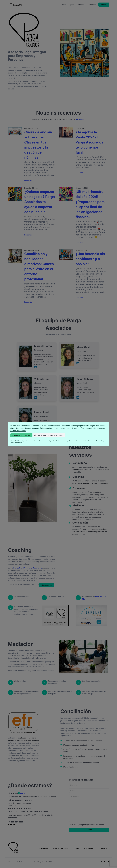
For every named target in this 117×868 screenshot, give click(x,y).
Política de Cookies (18, 431)
